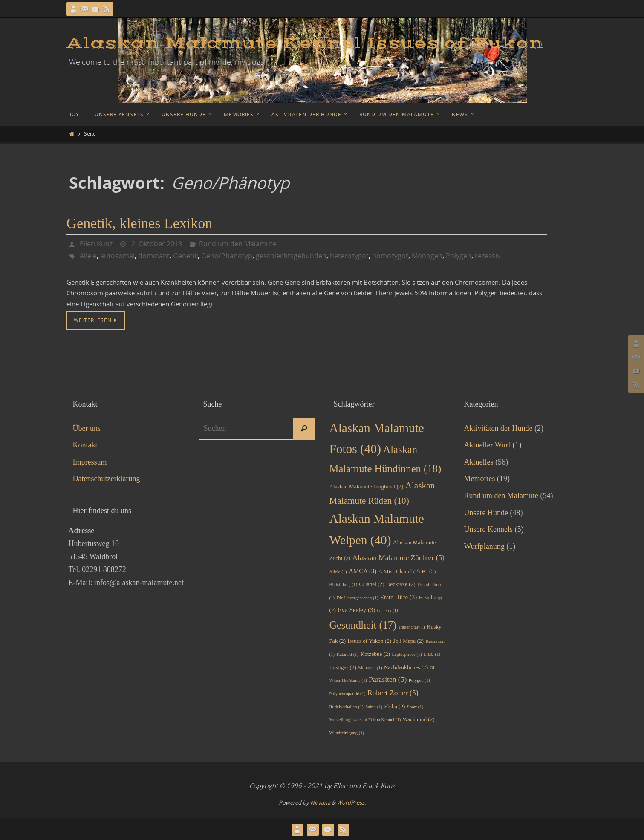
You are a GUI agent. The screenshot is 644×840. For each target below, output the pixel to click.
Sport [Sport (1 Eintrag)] (415, 707)
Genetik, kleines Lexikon (140, 223)
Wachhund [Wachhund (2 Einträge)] (419, 719)
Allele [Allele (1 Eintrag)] (338, 572)
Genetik (185, 256)
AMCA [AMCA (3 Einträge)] (362, 571)
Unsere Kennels (488, 529)
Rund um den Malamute (238, 244)
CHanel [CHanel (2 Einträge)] (371, 584)
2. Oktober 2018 (157, 244)
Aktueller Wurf (487, 445)
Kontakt (85, 445)
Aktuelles (479, 462)
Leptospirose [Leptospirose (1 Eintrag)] (407, 654)
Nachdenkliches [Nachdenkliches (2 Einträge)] (406, 667)
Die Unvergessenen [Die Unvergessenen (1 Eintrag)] (357, 598)
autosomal (117, 256)
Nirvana (320, 802)
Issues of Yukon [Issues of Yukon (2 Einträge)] (370, 641)
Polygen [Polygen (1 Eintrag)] (419, 680)
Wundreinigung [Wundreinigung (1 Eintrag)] (347, 733)
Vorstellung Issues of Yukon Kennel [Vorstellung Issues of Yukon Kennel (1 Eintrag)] (365, 720)
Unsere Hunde (486, 513)
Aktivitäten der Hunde (498, 428)
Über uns (87, 428)
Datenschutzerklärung (107, 479)
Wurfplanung (484, 546)
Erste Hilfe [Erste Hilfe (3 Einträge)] (399, 597)
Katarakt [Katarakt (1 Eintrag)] (347, 654)
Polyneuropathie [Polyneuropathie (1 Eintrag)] (348, 694)
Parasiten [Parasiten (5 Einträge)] (388, 679)
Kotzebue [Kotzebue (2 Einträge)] (375, 654)
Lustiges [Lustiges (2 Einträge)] (343, 667)
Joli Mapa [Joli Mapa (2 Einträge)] (409, 641)
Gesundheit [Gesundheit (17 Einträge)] (363, 625)
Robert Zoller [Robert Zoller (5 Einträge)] (393, 693)
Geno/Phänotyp (227, 256)
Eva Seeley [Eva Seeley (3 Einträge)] (356, 610)
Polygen (459, 256)
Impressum (90, 462)
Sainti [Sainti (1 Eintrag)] (374, 707)
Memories (480, 479)
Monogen (427, 256)
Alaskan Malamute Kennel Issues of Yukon (305, 43)
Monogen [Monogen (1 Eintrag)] (370, 668)
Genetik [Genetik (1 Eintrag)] (388, 611)
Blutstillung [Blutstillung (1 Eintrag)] (343, 585)
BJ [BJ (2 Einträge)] (429, 571)
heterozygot (349, 256)
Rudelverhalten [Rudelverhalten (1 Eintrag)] (347, 707)
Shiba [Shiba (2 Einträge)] (395, 706)
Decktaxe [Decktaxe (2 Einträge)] (401, 584)
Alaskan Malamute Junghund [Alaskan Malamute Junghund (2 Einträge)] (367, 486)
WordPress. (351, 802)
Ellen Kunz (96, 244)
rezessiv (488, 256)
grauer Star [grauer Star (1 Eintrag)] (411, 627)
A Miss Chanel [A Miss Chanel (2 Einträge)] (399, 571)
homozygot (390, 256)
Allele (88, 256)
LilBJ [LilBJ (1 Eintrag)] (432, 654)
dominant (154, 256)
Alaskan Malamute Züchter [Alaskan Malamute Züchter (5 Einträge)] (399, 557)
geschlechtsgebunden (291, 256)
